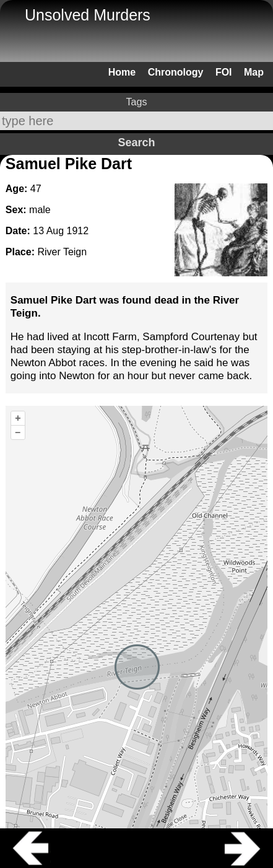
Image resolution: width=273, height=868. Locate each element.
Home (122, 72)
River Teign (62, 252)
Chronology (176, 72)
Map (254, 72)
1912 (78, 231)
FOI (224, 72)
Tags (137, 102)
